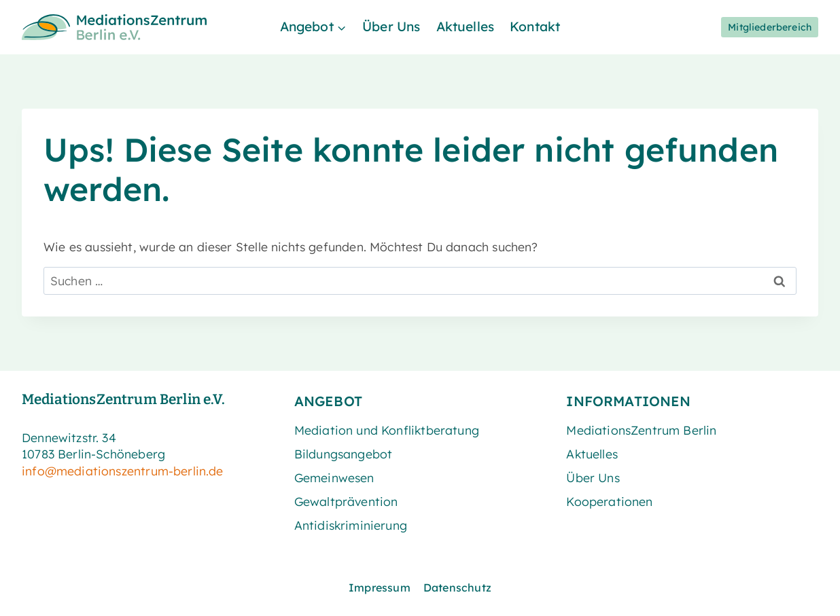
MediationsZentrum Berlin (641, 430)
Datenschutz (457, 587)
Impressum (380, 587)
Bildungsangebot (344, 454)
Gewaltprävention (346, 501)
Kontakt (535, 26)
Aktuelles (466, 26)
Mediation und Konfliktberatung (387, 430)
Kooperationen (609, 501)
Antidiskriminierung (351, 525)
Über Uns (391, 26)
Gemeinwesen (334, 477)
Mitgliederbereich (770, 27)
